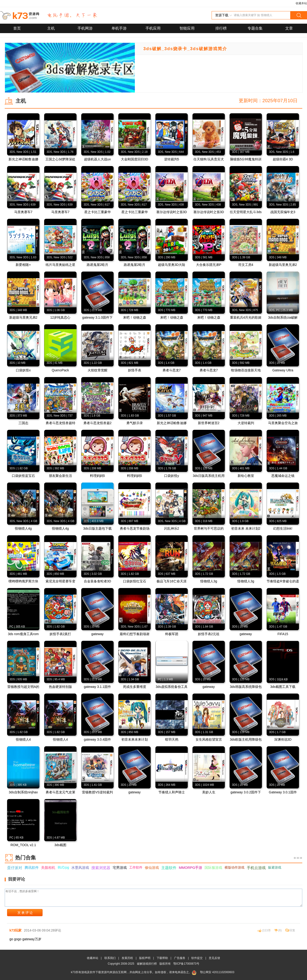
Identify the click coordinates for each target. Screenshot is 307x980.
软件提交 (197, 958)
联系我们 (110, 958)
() (266, 930)
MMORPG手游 (190, 868)
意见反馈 (214, 958)
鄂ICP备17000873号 (186, 964)
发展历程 (127, 958)
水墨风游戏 (80, 868)
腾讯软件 (32, 868)
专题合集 (255, 28)
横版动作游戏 (235, 867)
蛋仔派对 (15, 868)
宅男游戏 (120, 868)
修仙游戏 (152, 868)
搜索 (298, 15)
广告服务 (180, 958)
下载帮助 (162, 958)
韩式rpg (63, 867)
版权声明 (145, 958)
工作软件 (136, 867)
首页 (17, 28)
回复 (292, 930)
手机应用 (153, 28)
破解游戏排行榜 (147, 964)
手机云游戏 (256, 868)
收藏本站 (301, 3)
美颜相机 (48, 868)
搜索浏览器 (101, 868)
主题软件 (169, 868)
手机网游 (85, 28)
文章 (289, 28)
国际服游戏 (213, 868)
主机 (51, 28)
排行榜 (221, 28)
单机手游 (119, 28)
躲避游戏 (275, 867)
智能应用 (187, 28)
